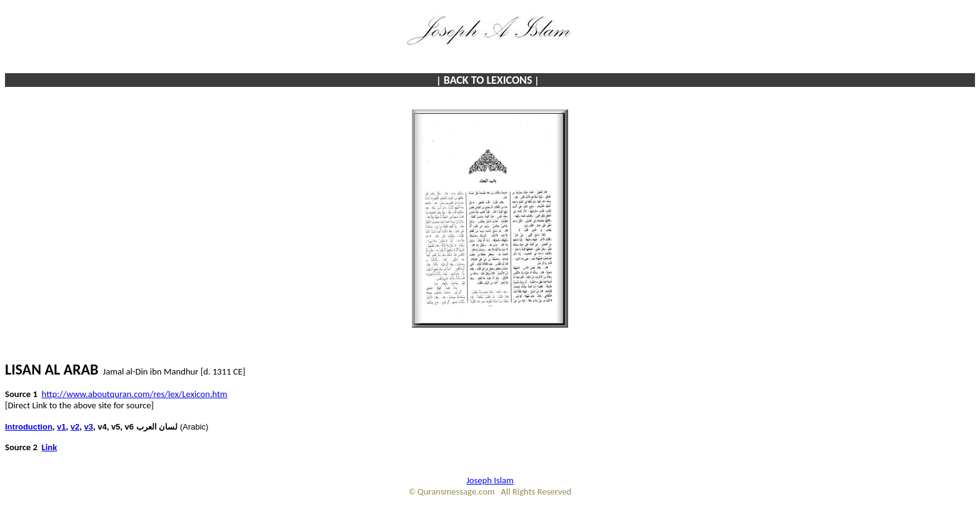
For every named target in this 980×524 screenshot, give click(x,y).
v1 (61, 427)
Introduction (29, 427)
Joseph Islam (490, 480)
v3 (89, 427)
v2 (75, 427)
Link (50, 447)
